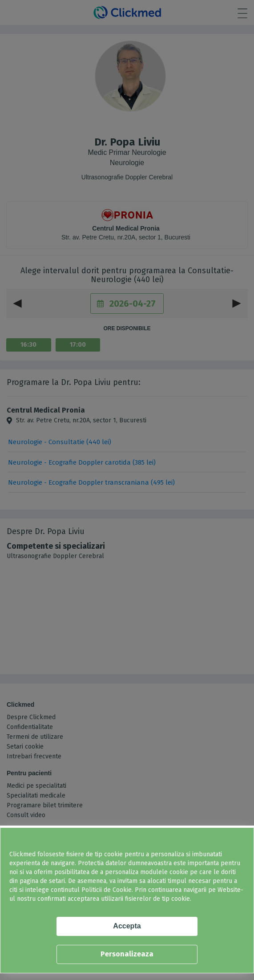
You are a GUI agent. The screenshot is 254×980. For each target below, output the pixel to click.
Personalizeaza (127, 954)
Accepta (127, 926)
